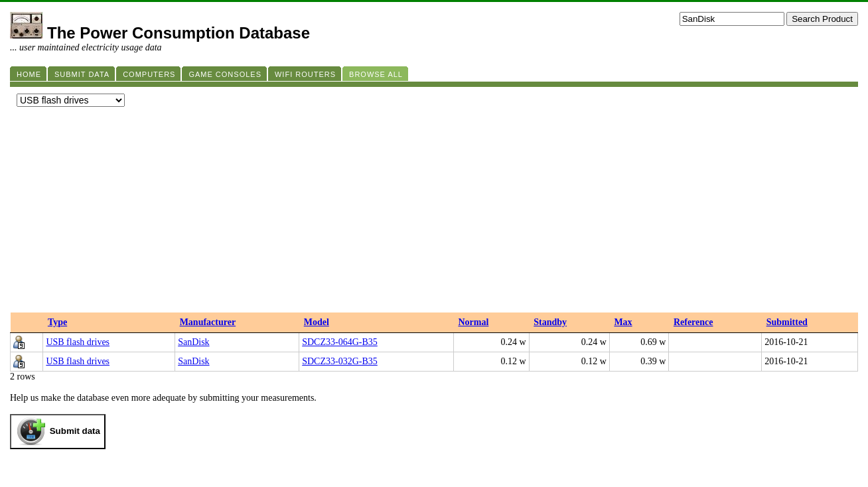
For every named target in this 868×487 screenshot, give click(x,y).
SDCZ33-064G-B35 (340, 342)
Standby (550, 322)
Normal (473, 322)
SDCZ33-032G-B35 (340, 361)
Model (317, 322)
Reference (693, 322)
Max (623, 322)
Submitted (787, 322)
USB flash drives (78, 342)
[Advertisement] (434, 213)
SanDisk (193, 342)
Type (57, 322)
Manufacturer (208, 322)
